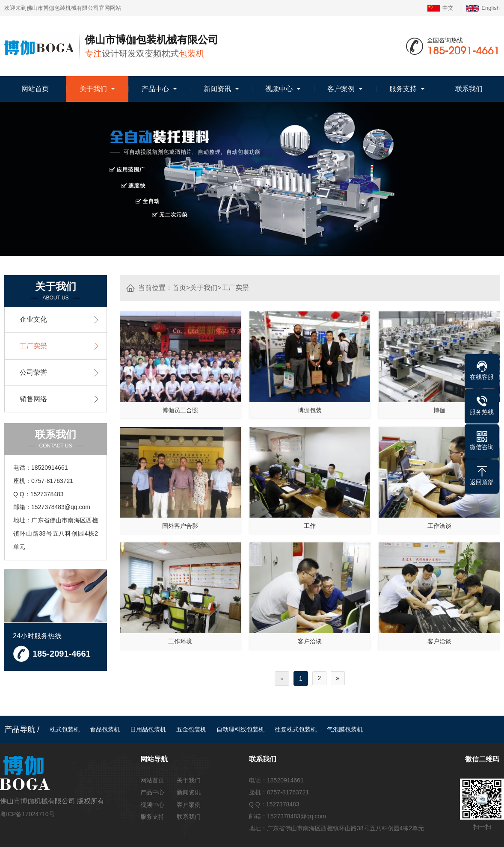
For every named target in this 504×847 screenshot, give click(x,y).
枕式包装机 (65, 731)
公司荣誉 (33, 372)
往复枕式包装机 (296, 731)
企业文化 (33, 319)
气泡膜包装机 (345, 731)
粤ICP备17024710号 (27, 816)
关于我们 (93, 89)
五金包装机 (191, 731)
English (483, 8)
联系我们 (469, 89)
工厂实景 (235, 288)
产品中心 (155, 89)
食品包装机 (105, 731)
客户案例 (341, 89)
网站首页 (35, 89)
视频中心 (279, 89)
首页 (179, 288)
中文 (440, 8)
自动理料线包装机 (240, 731)
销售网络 (33, 399)
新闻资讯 (217, 89)
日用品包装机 (148, 731)
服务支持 (403, 89)
